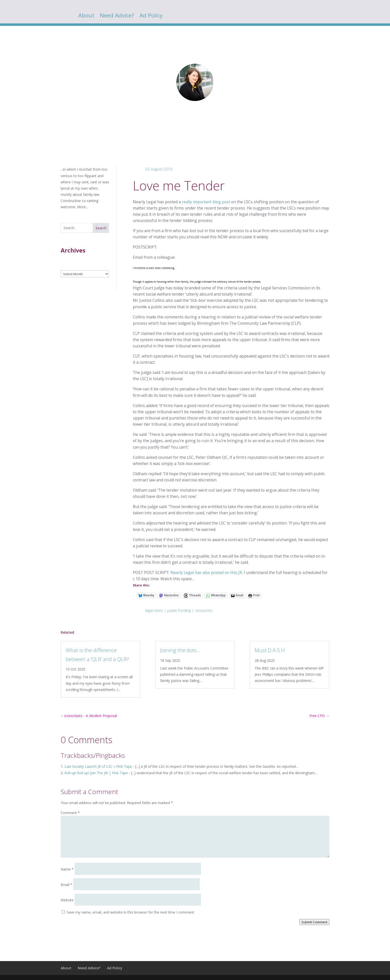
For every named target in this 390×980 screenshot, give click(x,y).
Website (67, 900)
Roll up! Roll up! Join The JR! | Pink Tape (96, 773)
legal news (154, 610)
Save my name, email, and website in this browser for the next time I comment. (131, 912)
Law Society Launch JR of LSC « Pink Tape (98, 766)
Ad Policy (151, 16)
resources (204, 610)
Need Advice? (117, 16)
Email (67, 885)
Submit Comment (314, 922)
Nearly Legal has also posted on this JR (206, 572)
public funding (179, 610)
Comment (70, 813)
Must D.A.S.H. (270, 650)
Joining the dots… (180, 650)
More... (83, 207)
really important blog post (206, 202)
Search (101, 228)
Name (67, 869)
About (86, 16)
